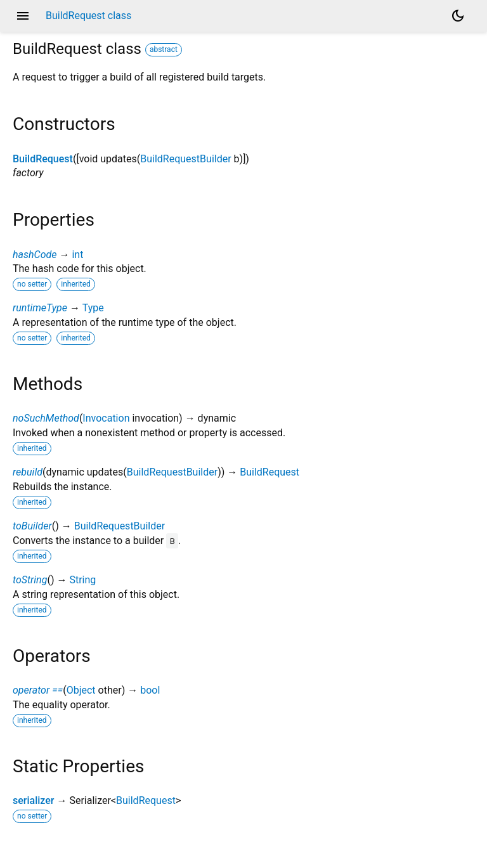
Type (93, 308)
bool (150, 690)
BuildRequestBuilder (185, 159)
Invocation (106, 418)
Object (81, 690)
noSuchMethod (46, 418)
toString (30, 580)
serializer (33, 800)
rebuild (28, 472)
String (82, 580)
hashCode (35, 255)
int (77, 255)
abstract (164, 49)
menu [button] (23, 16)
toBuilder (32, 526)
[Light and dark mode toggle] (458, 16)
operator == (38, 690)
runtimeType (40, 308)
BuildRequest (43, 159)
